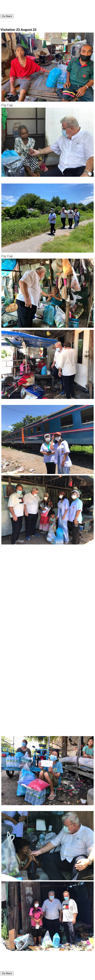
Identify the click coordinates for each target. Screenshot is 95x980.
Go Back (7, 16)
